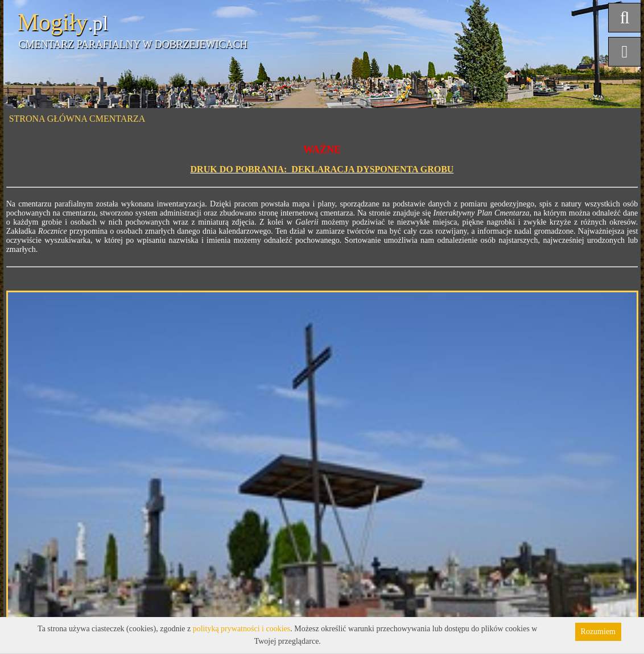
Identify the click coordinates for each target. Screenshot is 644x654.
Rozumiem (598, 632)
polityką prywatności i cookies (242, 629)
